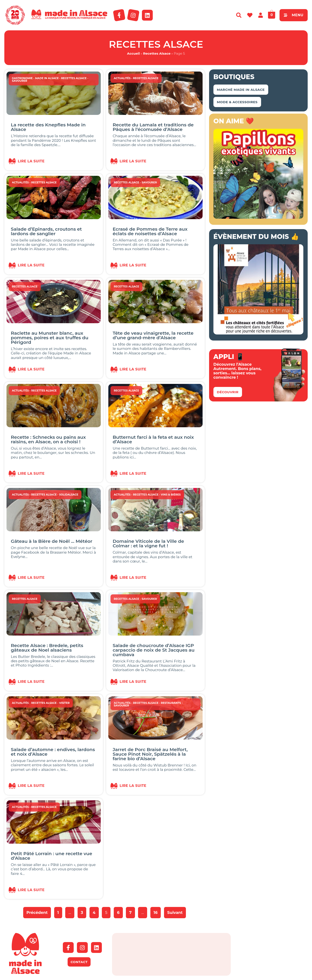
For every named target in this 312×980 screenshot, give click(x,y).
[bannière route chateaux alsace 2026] (258, 333)
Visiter (64, 703)
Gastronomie (22, 78)
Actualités (122, 78)
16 (157, 911)
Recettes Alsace (157, 53)
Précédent (37, 913)
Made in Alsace (47, 78)
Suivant (175, 913)
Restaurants (171, 703)
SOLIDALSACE (69, 495)
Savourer (19, 81)
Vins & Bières (171, 495)
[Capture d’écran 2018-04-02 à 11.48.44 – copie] (258, 217)
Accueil (133, 53)
